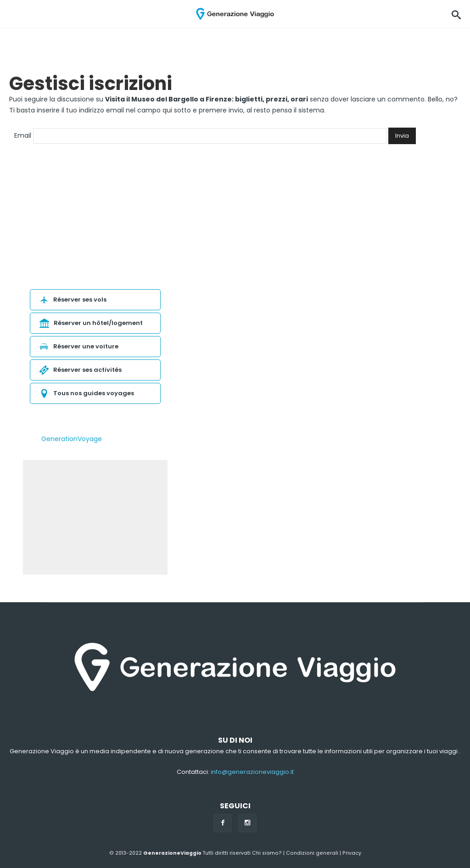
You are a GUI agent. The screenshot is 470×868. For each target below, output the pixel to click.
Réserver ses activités (79, 370)
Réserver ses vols (72, 299)
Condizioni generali (312, 853)
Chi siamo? (267, 853)
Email (23, 135)
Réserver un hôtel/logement (90, 323)
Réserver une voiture (78, 346)
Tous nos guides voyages (86, 393)
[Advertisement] (95, 517)
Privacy (352, 853)
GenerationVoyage (72, 439)
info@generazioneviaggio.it (252, 772)
